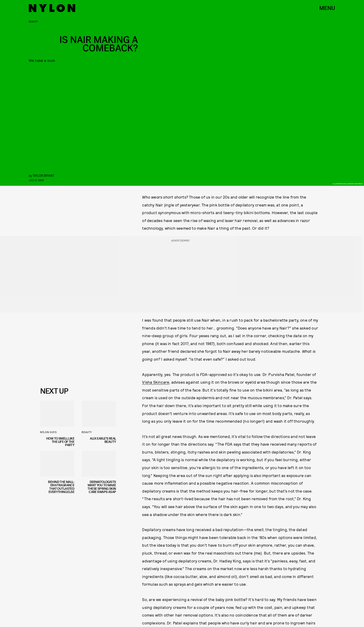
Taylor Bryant (44, 175)
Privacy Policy (63, 375)
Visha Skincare (156, 382)
